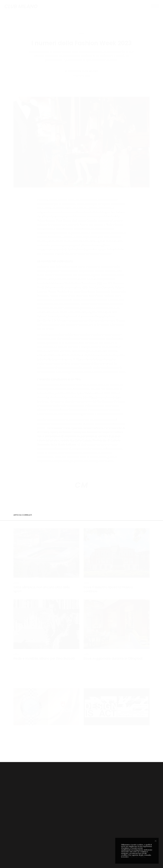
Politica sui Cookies (137, 857)
